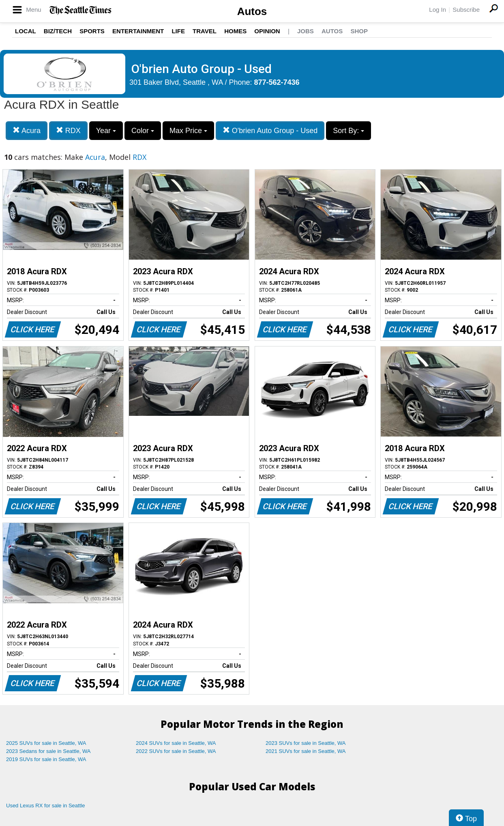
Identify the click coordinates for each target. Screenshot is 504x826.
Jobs (306, 31)
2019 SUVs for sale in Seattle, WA (46, 759)
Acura (27, 130)
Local (26, 31)
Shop (359, 31)
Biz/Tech (58, 31)
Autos (252, 11)
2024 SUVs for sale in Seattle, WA (176, 743)
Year (106, 131)
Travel (205, 31)
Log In (438, 10)
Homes (235, 31)
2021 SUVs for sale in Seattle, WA (306, 751)
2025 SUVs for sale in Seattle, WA (46, 743)
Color (143, 131)
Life (178, 31)
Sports (92, 31)
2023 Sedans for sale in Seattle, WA (48, 751)
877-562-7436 (277, 82)
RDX (68, 130)
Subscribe (466, 10)
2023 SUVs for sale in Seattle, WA (306, 743)
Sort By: (349, 131)
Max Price (188, 131)
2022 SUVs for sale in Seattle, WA (176, 751)
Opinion (267, 31)
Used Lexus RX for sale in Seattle (45, 806)
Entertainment (138, 31)
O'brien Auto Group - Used (270, 130)
